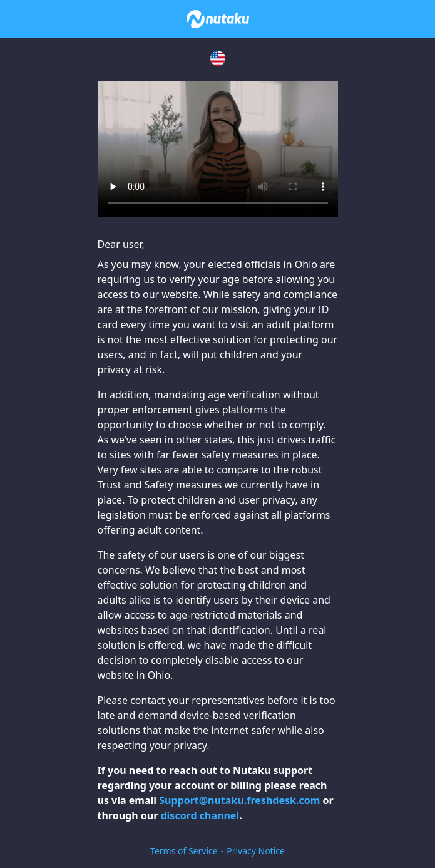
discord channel (200, 815)
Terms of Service (184, 851)
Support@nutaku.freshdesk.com (239, 800)
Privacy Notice (256, 851)
